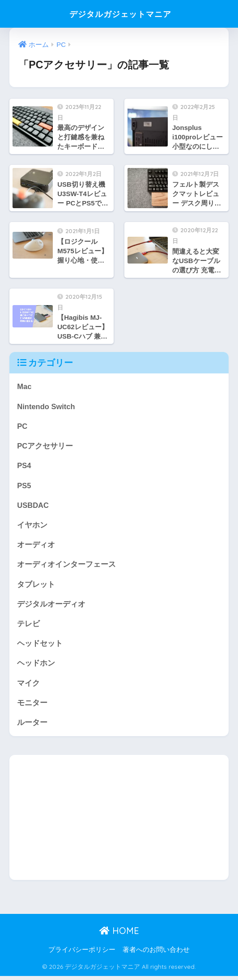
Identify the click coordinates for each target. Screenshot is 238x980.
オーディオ (36, 547)
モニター (32, 706)
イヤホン (32, 526)
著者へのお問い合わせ (156, 954)
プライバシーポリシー (82, 954)
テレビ (28, 626)
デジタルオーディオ (51, 606)
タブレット (36, 586)
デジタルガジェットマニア (120, 14)
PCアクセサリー (45, 447)
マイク (28, 686)
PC (22, 427)
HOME (119, 935)
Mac (24, 387)
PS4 (24, 467)
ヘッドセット (40, 647)
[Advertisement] (119, 821)
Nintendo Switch (46, 407)
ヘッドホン (36, 666)
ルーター (32, 726)
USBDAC (33, 507)
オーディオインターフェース (66, 567)
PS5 (24, 487)
